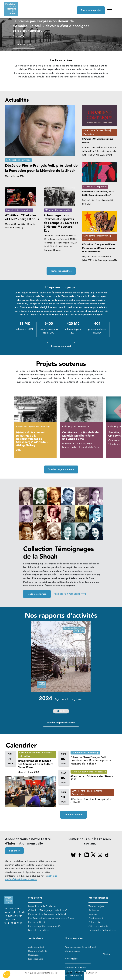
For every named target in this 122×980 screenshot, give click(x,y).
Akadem (107, 954)
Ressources (34, 955)
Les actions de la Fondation (42, 906)
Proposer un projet (91, 10)
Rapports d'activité (38, 951)
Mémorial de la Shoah (75, 968)
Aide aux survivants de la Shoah (81, 947)
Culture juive (95, 922)
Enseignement (96, 918)
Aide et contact (36, 947)
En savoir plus (24, 45)
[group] (61, 668)
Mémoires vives (72, 951)
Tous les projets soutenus (61, 469)
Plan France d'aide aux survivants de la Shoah (51, 918)
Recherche (94, 910)
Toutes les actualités (61, 271)
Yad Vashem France (74, 976)
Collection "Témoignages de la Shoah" (48, 910)
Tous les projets (96, 906)
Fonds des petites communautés (45, 926)
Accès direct (36, 939)
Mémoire (93, 914)
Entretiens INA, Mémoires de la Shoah (47, 914)
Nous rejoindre (36, 959)
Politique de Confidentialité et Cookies (43, 973)
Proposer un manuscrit (70, 594)
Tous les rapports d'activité (61, 723)
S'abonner (14, 851)
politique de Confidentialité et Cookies (31, 878)
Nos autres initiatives (39, 930)
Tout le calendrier (74, 815)
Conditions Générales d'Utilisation (81, 973)
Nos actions (35, 898)
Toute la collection (37, 594)
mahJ (67, 958)
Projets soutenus (98, 898)
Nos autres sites (74, 939)
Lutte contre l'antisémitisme (102, 930)
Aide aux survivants (98, 926)
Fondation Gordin (37, 922)
